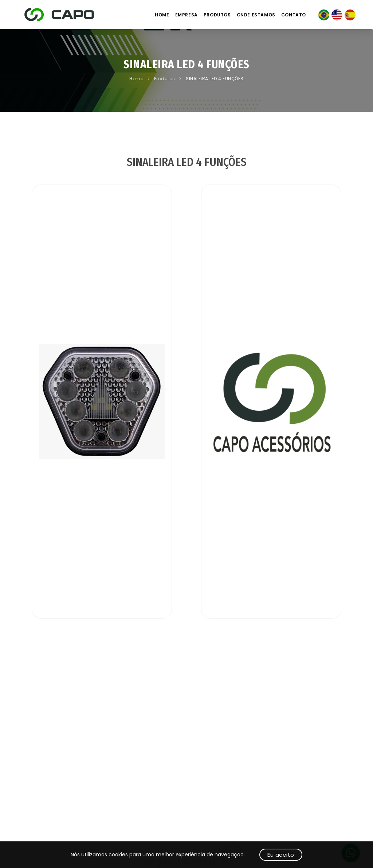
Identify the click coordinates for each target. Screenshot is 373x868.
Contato (294, 15)
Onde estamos (256, 15)
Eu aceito (281, 855)
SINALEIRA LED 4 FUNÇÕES (215, 79)
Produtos (217, 15)
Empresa (186, 15)
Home (162, 15)
